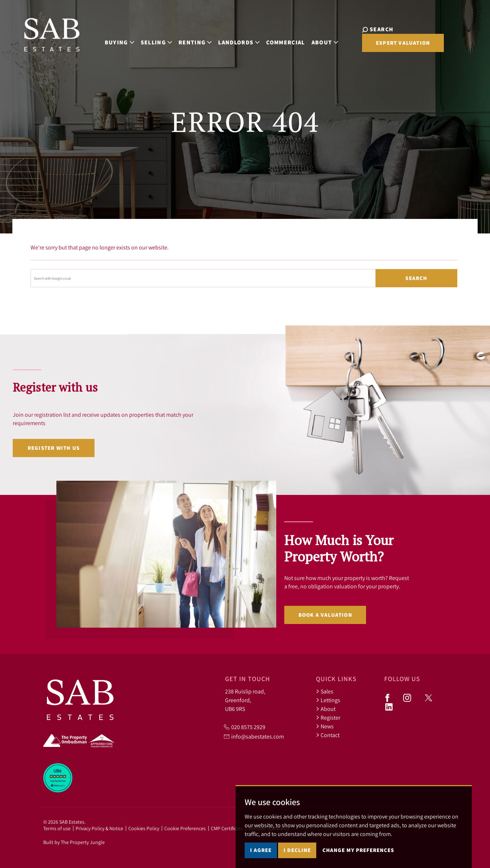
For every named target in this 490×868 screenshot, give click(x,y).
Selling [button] (147, 40)
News (325, 726)
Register (328, 717)
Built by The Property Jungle (74, 842)
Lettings (328, 700)
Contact (328, 735)
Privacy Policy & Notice (99, 828)
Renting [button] (186, 40)
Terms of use (57, 828)
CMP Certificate (227, 828)
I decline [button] (297, 850)
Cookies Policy (144, 828)
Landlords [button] (230, 40)
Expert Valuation (387, 46)
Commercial (277, 40)
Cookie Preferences (185, 828)
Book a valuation (325, 615)
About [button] (316, 40)
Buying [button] (110, 40)
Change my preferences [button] (358, 850)
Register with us (54, 448)
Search (416, 278)
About (326, 709)
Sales (325, 691)
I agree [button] (261, 850)
